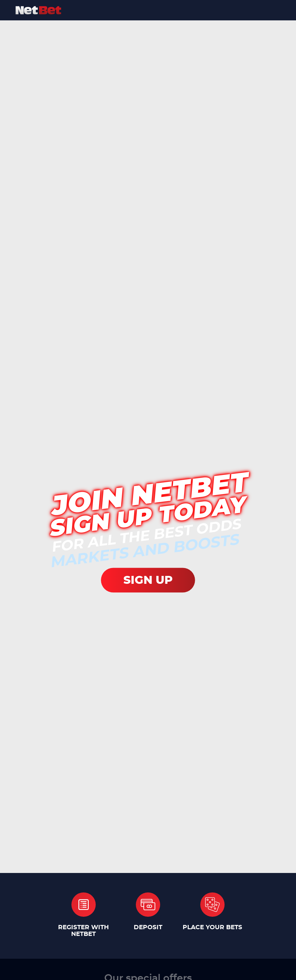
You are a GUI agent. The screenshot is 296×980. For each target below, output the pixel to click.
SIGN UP (148, 580)
